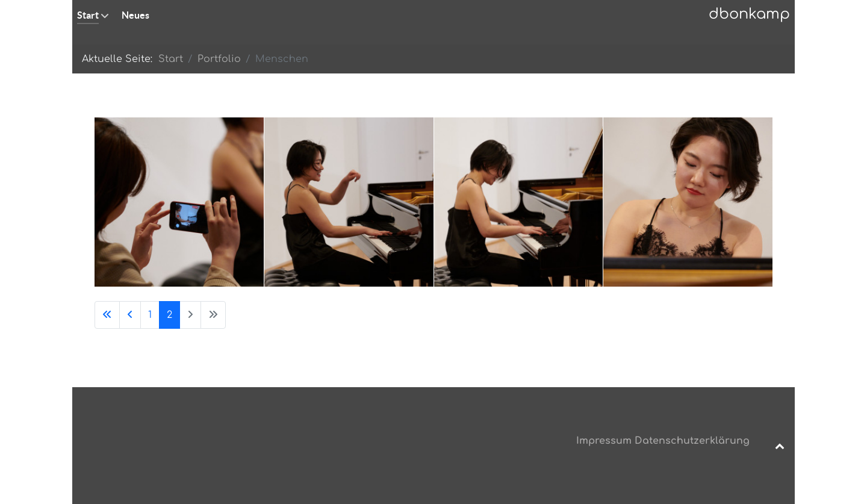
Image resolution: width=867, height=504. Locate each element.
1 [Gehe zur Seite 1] (150, 315)
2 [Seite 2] (169, 315)
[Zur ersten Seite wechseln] (107, 315)
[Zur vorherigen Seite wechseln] (130, 315)
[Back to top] (779, 446)
